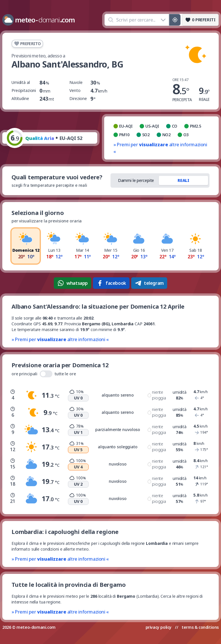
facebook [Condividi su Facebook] (111, 283)
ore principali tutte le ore (44, 374)
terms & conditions (200, 627)
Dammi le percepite (136, 180)
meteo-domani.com (36, 627)
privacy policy (159, 627)
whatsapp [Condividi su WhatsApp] (73, 283)
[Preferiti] (200, 20)
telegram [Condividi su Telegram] (149, 283)
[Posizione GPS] (175, 20)
